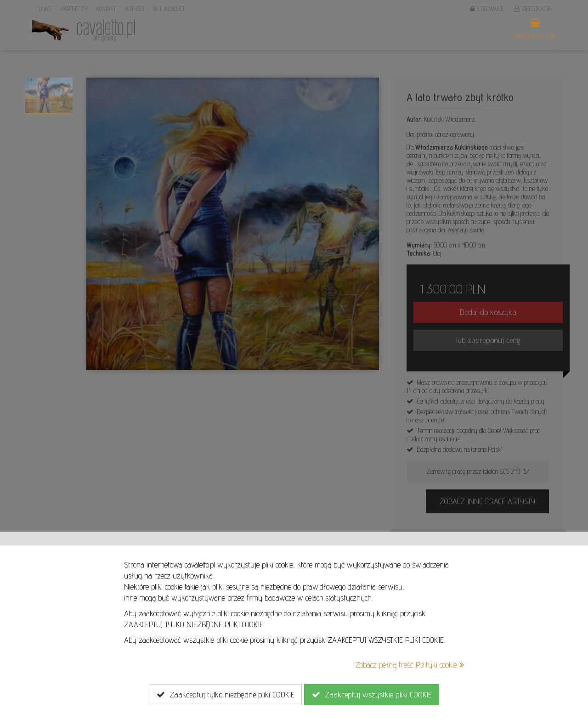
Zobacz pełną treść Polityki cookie (410, 665)
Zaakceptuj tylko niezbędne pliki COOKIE (225, 695)
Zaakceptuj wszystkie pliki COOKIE (372, 695)
